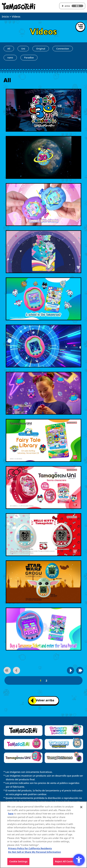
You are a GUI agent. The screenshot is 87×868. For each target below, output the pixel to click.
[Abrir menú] (80, 27)
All (9, 49)
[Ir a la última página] (80, 670)
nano (10, 58)
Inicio (5, 16)
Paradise (29, 58)
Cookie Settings (18, 861)
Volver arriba (43, 701)
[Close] (81, 807)
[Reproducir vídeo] (43, 110)
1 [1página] (41, 680)
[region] (43, 835)
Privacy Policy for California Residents (30, 848)
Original (41, 49)
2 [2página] (46, 680)
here (11, 814)
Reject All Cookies (65, 861)
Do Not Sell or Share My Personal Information (34, 852)
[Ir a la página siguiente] (70, 670)
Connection (63, 49)
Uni (23, 49)
